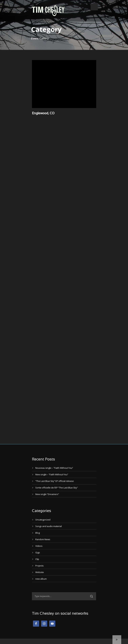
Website (40, 572)
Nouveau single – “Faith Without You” (54, 468)
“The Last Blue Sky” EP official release (55, 481)
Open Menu (94, 7)
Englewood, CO (43, 113)
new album (41, 579)
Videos (39, 546)
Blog (38, 533)
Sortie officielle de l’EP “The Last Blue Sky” (57, 488)
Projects (39, 566)
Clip (37, 559)
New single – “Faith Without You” (52, 474)
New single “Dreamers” (47, 494)
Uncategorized (43, 520)
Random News (43, 539)
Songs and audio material (49, 526)
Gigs (38, 552)
